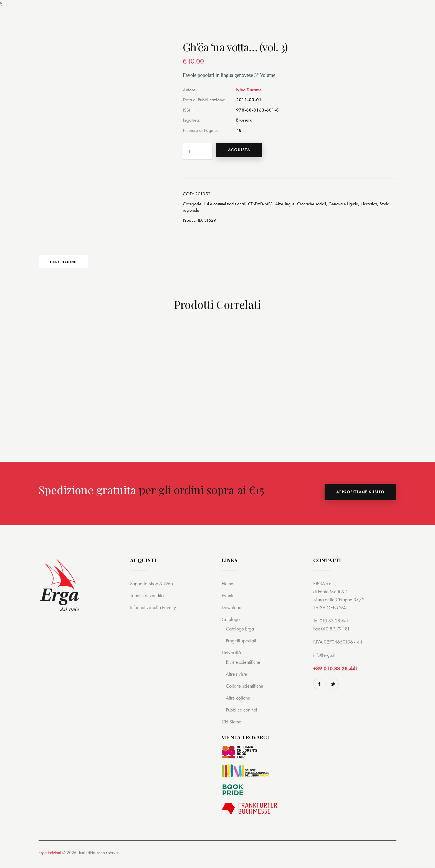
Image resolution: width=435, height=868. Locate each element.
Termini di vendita (148, 601)
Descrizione (77, 265)
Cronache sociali (321, 206)
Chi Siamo (232, 727)
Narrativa (383, 206)
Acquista (243, 151)
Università (232, 658)
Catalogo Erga (241, 634)
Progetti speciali (242, 646)
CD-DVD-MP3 (266, 206)
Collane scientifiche (246, 691)
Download (232, 613)
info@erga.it (325, 660)
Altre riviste (237, 679)
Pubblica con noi (243, 715)
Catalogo (231, 625)
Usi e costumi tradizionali (227, 206)
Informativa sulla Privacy (155, 613)
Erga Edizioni (50, 858)
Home (228, 589)
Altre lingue (293, 206)
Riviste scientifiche (244, 668)
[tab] (77, 265)
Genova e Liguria (355, 206)
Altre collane (239, 703)
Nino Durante (249, 90)
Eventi (228, 601)
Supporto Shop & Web (153, 589)
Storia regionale (198, 212)
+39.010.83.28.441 (336, 674)
